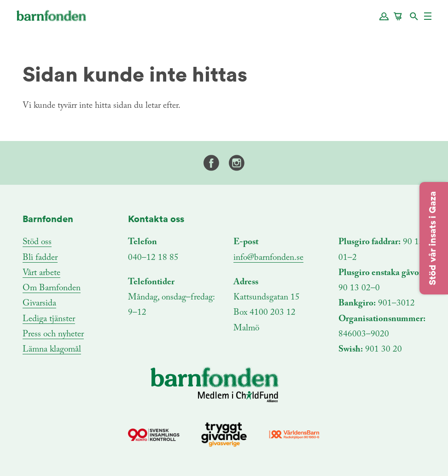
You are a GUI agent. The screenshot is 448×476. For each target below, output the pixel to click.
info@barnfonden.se (268, 258)
